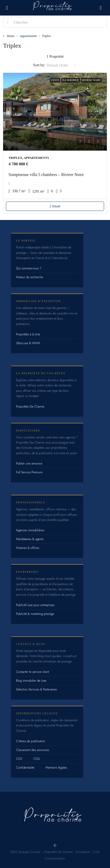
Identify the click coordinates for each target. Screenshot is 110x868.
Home (10, 36)
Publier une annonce (29, 464)
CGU (37, 759)
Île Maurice (70, 80)
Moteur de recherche (30, 277)
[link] (55, 112)
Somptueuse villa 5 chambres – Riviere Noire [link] (46, 175)
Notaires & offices (28, 548)
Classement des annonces (33, 750)
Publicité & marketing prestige (35, 614)
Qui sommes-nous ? (29, 268)
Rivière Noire (92, 80)
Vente (55, 80)
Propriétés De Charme (30, 407)
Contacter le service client (33, 672)
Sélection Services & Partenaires (36, 689)
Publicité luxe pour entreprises (35, 605)
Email (55, 206)
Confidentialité (25, 768)
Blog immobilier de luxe (31, 681)
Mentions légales (56, 768)
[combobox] (61, 65)
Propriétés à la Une (28, 334)
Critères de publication (30, 741)
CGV (19, 759)
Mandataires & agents (30, 539)
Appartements (28, 36)
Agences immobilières (30, 530)
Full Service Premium (29, 472)
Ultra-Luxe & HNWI (28, 343)
